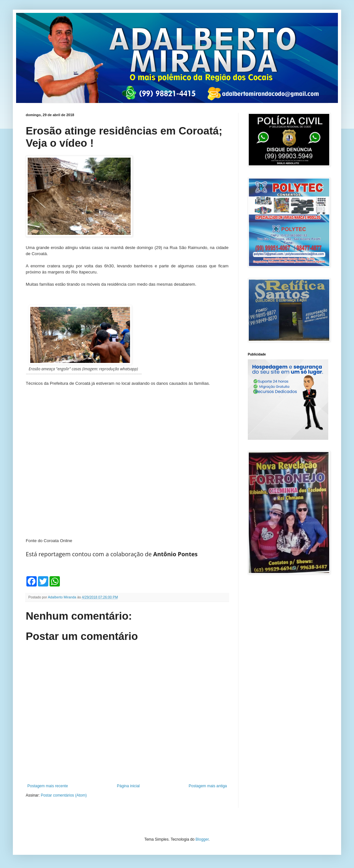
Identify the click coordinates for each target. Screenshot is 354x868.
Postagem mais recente (48, 786)
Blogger (202, 839)
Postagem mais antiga (208, 786)
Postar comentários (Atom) (64, 795)
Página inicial (128, 786)
